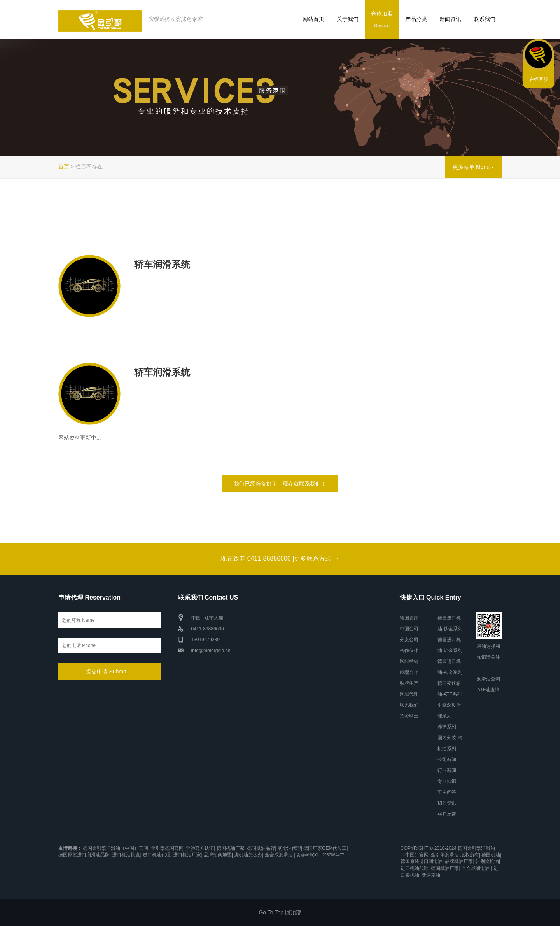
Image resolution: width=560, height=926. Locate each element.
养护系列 (447, 727)
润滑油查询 (488, 679)
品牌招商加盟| (218, 855)
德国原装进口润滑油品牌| (85, 855)
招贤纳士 (409, 716)
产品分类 (416, 19)
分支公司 (409, 640)
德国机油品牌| (262, 848)
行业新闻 (447, 770)
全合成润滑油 (279, 855)
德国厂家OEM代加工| (325, 848)
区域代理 (409, 694)
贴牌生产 (409, 683)
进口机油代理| (157, 855)
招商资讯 (447, 803)
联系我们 (485, 19)
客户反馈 (447, 814)
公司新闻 (447, 759)
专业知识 (447, 781)
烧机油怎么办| (249, 855)
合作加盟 (382, 20)
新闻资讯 (450, 19)
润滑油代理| (290, 848)
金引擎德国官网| (168, 848)
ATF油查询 (488, 690)
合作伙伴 (409, 651)
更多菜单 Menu (473, 167)
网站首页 (313, 19)
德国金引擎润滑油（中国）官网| (116, 848)
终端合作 (409, 672)
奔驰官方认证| (200, 848)
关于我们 (348, 19)
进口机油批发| (127, 855)
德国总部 (409, 618)
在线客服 (539, 79)
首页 (64, 167)
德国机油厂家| (231, 848)
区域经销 (409, 661)
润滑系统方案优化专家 (175, 19)
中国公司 (409, 629)
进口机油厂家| (188, 855)
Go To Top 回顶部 (280, 912)
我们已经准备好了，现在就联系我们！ (280, 484)
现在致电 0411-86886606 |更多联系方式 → (280, 559)
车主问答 (447, 792)
